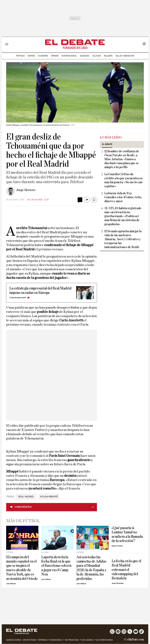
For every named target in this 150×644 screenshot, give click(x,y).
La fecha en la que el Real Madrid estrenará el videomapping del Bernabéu (126, 570)
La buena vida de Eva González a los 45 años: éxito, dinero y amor (123, 197)
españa (31, 56)
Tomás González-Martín (18, 298)
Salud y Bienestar (125, 56)
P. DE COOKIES (87, 640)
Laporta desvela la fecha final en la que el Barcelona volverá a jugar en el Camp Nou (56, 566)
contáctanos (29, 640)
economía (43, 56)
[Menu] (7, 44)
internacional (69, 56)
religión (108, 56)
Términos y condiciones (50, 640)
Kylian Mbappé (49, 497)
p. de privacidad (71, 640)
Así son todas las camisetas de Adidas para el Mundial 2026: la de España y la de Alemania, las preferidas (91, 568)
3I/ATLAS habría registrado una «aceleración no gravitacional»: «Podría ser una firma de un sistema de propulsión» (123, 216)
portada (20, 56)
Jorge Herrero (26, 190)
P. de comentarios (103, 640)
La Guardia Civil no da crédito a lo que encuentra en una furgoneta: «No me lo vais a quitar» (123, 180)
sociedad (85, 56)
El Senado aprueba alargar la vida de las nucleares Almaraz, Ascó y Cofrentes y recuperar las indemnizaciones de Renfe (123, 239)
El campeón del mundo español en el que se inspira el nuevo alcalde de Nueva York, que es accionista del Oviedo (22, 568)
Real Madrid (26, 497)
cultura (97, 56)
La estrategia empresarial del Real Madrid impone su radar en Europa (40, 290)
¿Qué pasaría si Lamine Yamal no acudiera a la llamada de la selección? (127, 534)
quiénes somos (14, 640)
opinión (55, 56)
